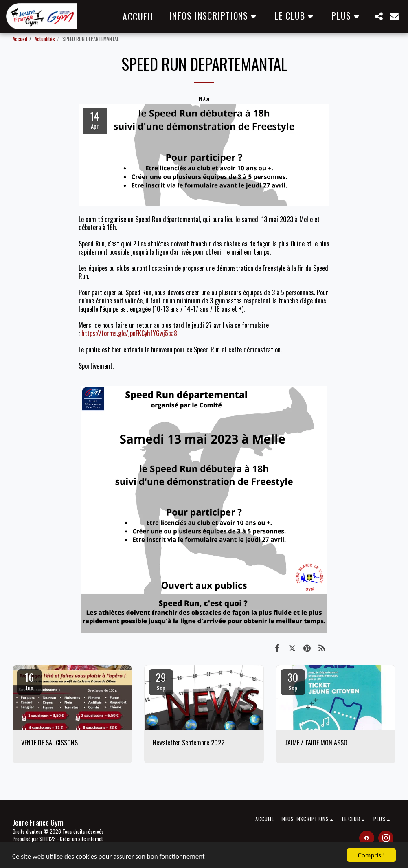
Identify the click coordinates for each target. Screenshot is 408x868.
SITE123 (48, 839)
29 (161, 681)
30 (293, 681)
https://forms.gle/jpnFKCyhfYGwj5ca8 (129, 333)
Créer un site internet (81, 839)
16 (29, 681)
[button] (215, 16)
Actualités (45, 39)
